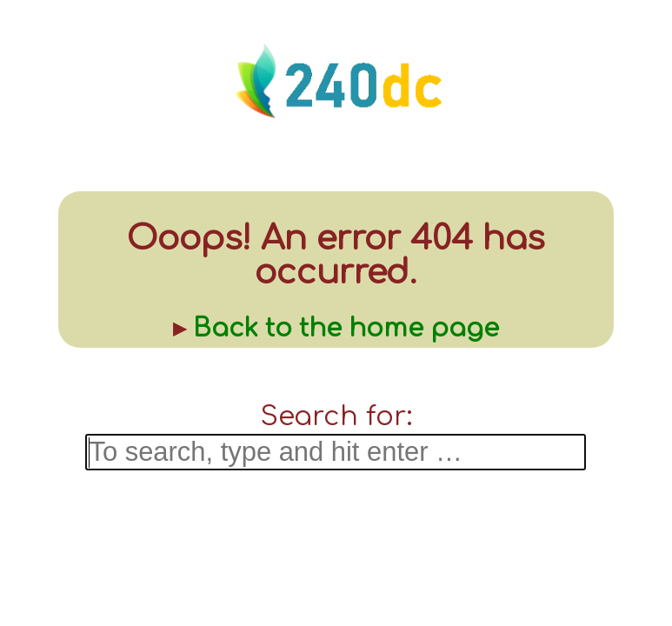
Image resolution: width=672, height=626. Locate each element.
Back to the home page (346, 328)
